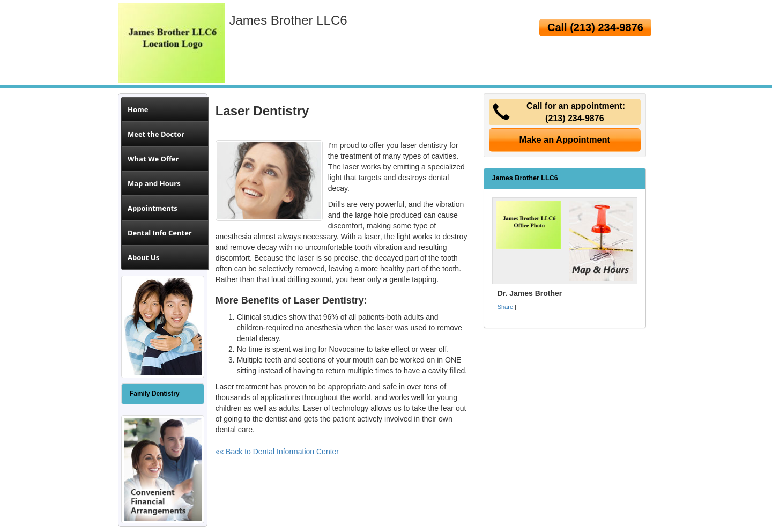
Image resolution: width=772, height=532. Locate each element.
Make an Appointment (565, 139)
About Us (143, 257)
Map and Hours (154, 183)
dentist (276, 419)
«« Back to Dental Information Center (277, 452)
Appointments (153, 208)
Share (505, 307)
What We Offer (153, 159)
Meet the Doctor (156, 134)
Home (138, 109)
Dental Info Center (160, 233)
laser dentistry (424, 145)
